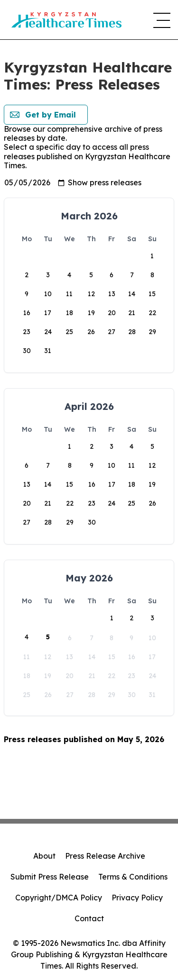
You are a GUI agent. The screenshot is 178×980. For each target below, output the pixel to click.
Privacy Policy (137, 898)
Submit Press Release (50, 877)
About (44, 856)
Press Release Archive (105, 856)
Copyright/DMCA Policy (59, 898)
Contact (89, 918)
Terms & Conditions (133, 877)
